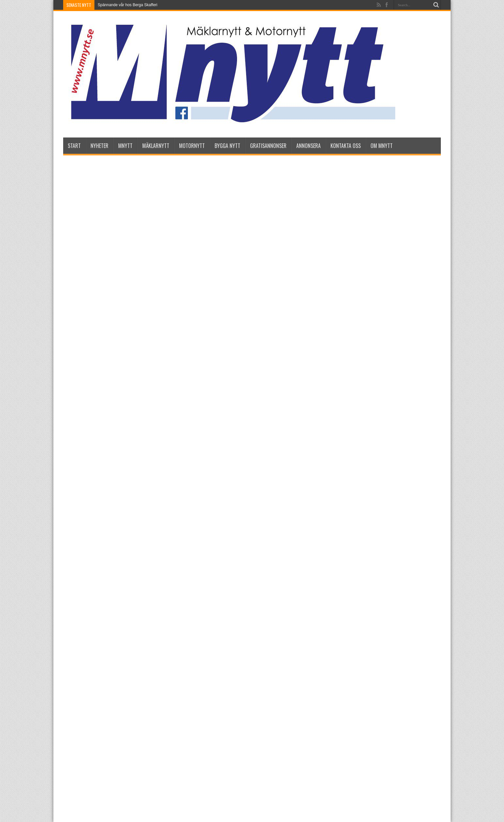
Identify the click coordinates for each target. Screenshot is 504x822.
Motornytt (192, 146)
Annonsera (308, 146)
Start (74, 146)
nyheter (99, 146)
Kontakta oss (346, 146)
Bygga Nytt (227, 146)
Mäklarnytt (156, 146)
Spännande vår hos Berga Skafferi (127, 5)
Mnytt (125, 146)
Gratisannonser (268, 146)
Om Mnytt (382, 146)
